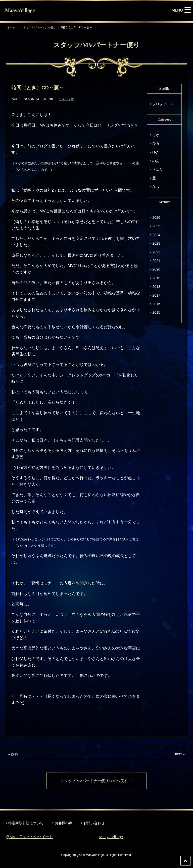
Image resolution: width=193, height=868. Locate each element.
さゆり (158, 170)
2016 (156, 304)
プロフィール (163, 104)
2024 (156, 235)
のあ (156, 161)
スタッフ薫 (66, 99)
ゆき (156, 152)
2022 (156, 252)
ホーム (12, 27)
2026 (156, 218)
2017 (156, 295)
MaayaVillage (20, 10)
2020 (156, 269)
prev (15, 754)
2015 (156, 312)
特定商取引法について (26, 823)
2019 (156, 278)
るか (156, 135)
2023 (156, 243)
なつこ (158, 187)
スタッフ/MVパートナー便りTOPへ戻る (96, 781)
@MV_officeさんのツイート (31, 837)
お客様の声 (64, 823)
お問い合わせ (94, 823)
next (178, 754)
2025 (156, 226)
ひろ (156, 143)
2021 (156, 261)
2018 (156, 287)
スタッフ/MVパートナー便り (41, 27)
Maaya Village (112, 837)
